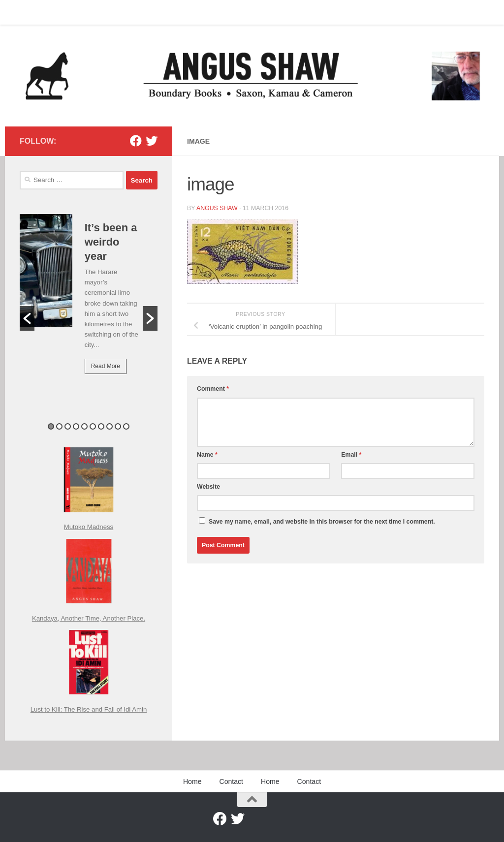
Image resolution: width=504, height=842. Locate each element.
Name (207, 455)
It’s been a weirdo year (111, 242)
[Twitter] (152, 141)
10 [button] (126, 426)
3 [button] (68, 426)
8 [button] (110, 426)
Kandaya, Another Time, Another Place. (89, 618)
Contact (56, 12)
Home (21, 12)
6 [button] (93, 426)
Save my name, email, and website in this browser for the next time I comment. (322, 522)
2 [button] (59, 426)
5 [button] (84, 426)
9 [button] (118, 426)
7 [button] (101, 426)
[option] (89, 301)
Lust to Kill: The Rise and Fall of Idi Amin (89, 709)
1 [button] (51, 426)
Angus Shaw (217, 208)
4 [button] (76, 426)
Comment (213, 389)
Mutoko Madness (89, 527)
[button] (27, 318)
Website (208, 487)
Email (351, 455)
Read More (106, 366)
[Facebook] (136, 141)
